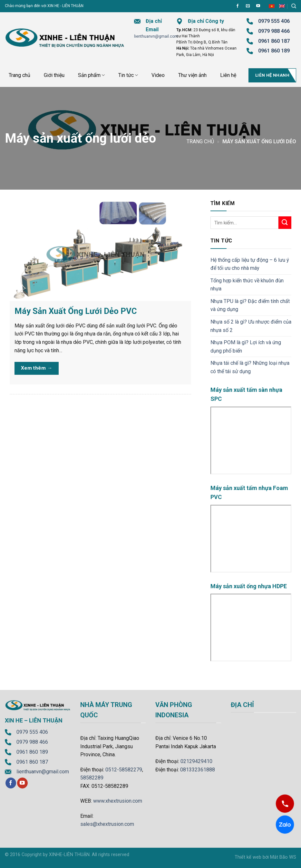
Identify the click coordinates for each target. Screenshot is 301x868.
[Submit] (285, 223)
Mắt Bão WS (283, 857)
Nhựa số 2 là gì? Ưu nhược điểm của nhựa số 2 (251, 326)
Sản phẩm (91, 75)
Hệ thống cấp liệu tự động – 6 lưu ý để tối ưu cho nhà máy (250, 264)
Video (158, 75)
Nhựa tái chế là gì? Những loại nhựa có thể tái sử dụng (250, 367)
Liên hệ (228, 75)
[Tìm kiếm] (294, 6)
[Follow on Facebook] (238, 6)
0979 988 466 (274, 31)
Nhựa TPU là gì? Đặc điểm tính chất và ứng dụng (250, 305)
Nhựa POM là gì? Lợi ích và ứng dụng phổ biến (246, 347)
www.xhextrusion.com (118, 801)
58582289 (92, 778)
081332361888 (198, 770)
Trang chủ (19, 75)
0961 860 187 (274, 41)
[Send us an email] (248, 6)
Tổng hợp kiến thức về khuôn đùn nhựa (247, 285)
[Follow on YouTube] (258, 6)
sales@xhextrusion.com (107, 824)
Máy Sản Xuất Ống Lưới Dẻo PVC (76, 311)
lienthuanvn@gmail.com (156, 36)
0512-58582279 (124, 770)
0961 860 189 (32, 752)
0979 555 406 (32, 732)
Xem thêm (37, 368)
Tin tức (128, 75)
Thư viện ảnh (192, 75)
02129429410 (196, 761)
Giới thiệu (54, 75)
